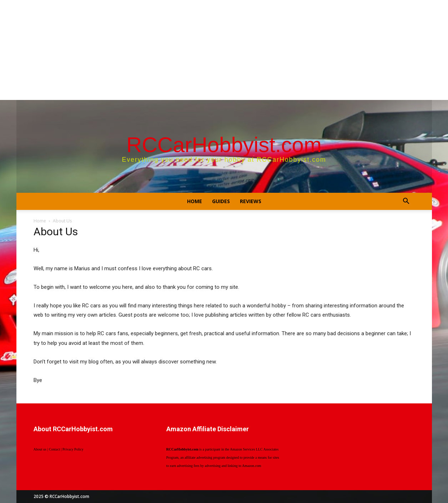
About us (40, 449)
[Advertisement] (224, 50)
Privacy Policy (73, 449)
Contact (54, 449)
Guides (221, 201)
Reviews (251, 201)
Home (195, 201)
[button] (406, 202)
